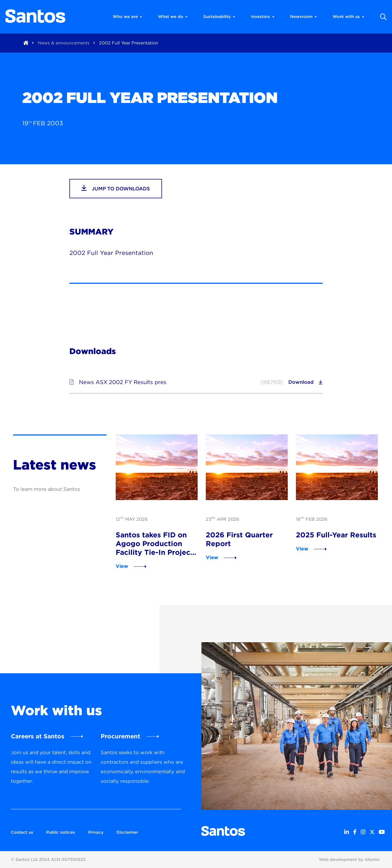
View (122, 566)
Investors (263, 17)
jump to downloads (116, 188)
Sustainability (219, 17)
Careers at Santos (38, 736)
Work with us (348, 17)
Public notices (61, 832)
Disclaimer (127, 832)
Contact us (22, 832)
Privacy (96, 832)
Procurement (120, 736)
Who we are (127, 17)
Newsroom (304, 17)
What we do (173, 17)
